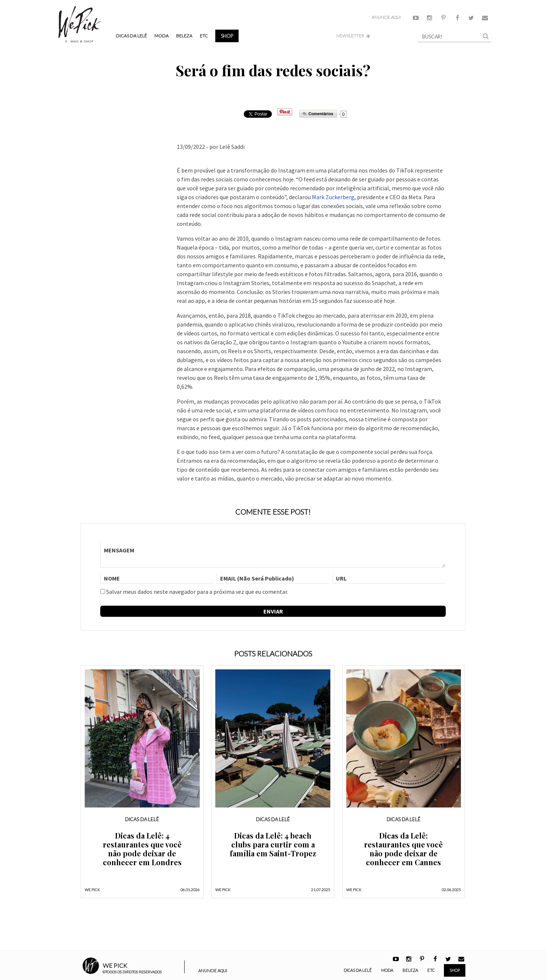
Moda (161, 36)
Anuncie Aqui (386, 17)
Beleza (184, 36)
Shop (227, 36)
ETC (204, 36)
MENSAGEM (273, 555)
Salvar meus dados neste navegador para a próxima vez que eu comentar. (197, 592)
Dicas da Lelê (131, 36)
